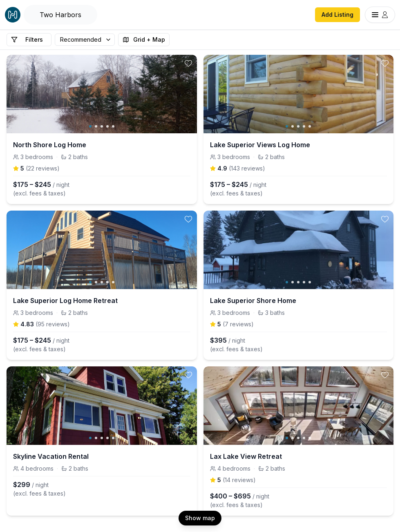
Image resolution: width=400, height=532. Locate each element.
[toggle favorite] (188, 63)
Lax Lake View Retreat (246, 456)
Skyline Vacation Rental (51, 456)
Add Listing (337, 15)
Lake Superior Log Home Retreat (65, 301)
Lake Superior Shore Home (253, 301)
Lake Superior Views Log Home (260, 145)
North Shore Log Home (50, 145)
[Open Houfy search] (60, 15)
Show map (200, 518)
